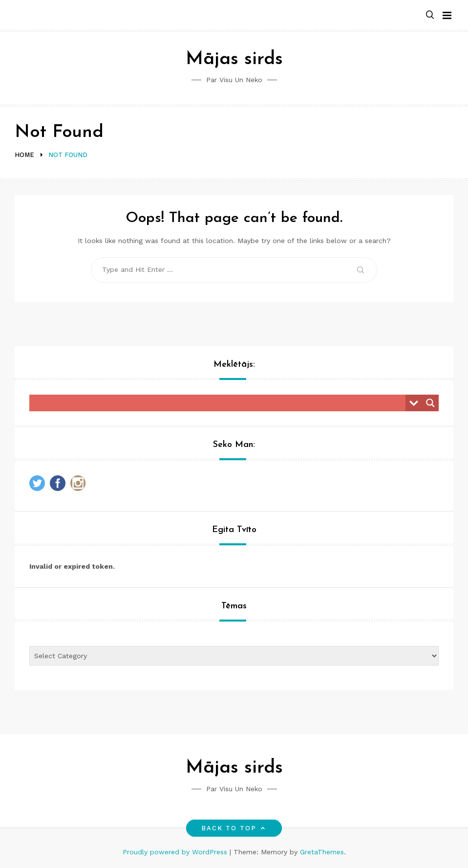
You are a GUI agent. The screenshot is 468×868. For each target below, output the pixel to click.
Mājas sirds (234, 59)
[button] (430, 15)
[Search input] (220, 403)
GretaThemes (322, 852)
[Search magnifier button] (430, 403)
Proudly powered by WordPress (176, 852)
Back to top (234, 828)
